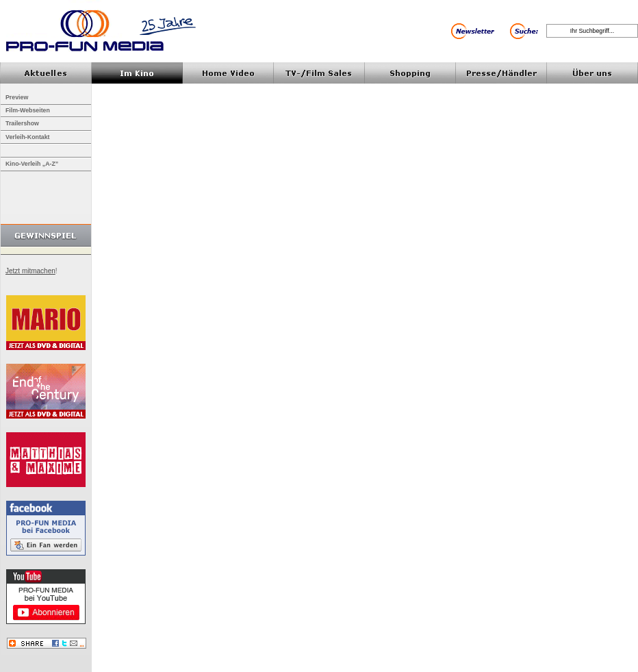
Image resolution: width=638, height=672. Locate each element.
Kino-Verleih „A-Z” (32, 164)
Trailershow (22, 123)
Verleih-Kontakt (28, 137)
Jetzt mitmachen (30, 271)
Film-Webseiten (28, 110)
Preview (17, 97)
